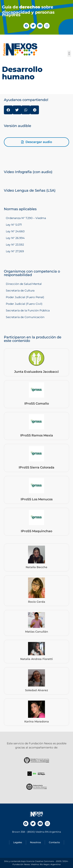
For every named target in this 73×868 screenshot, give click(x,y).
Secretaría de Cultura (20, 291)
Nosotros (35, 842)
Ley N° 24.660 (15, 231)
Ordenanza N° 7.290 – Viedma (26, 218)
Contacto (54, 842)
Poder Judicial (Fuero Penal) (25, 297)
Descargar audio (39, 142)
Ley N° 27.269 (15, 251)
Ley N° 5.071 (14, 225)
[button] (69, 54)
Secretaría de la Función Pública (28, 310)
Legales (18, 842)
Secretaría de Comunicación (25, 317)
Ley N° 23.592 (15, 245)
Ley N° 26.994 (15, 238)
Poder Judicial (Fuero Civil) (24, 304)
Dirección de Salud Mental (24, 284)
